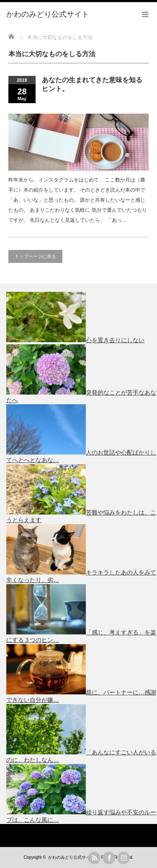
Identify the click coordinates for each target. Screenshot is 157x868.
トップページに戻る (35, 256)
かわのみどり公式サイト (71, 857)
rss (94, 858)
